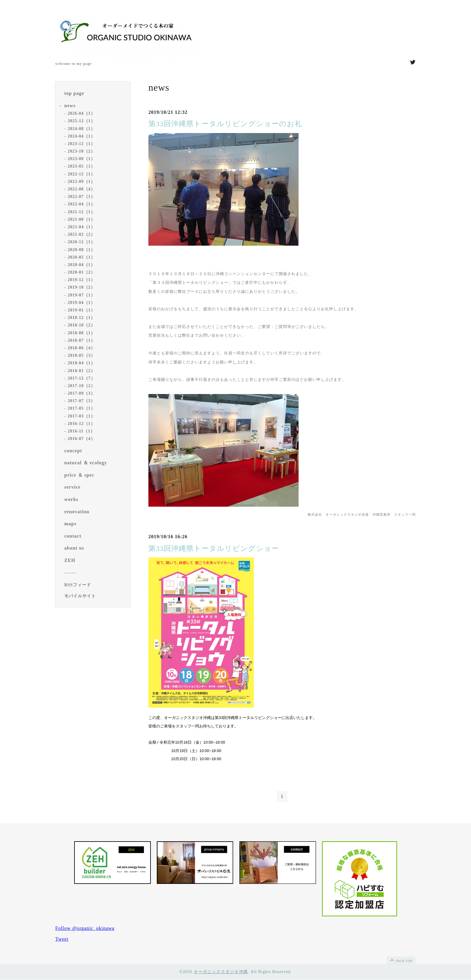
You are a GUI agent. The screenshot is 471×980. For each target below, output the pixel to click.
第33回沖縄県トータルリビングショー (214, 548)
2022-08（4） (81, 189)
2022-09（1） (81, 182)
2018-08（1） (81, 333)
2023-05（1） (81, 166)
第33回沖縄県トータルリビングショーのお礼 (225, 124)
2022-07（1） (81, 197)
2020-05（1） (81, 257)
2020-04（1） (81, 265)
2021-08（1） (81, 219)
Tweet (62, 939)
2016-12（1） (81, 424)
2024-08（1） (81, 129)
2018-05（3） (81, 355)
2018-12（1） (81, 318)
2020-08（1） (81, 250)
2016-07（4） (81, 439)
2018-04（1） (81, 363)
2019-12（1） (81, 280)
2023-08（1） (81, 159)
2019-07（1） (81, 295)
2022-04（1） (81, 204)
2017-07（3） (81, 401)
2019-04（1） (81, 303)
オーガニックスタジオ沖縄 (221, 972)
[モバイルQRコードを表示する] (95, 596)
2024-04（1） (81, 136)
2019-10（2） (81, 287)
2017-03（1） (81, 416)
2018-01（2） (81, 371)
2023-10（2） (81, 151)
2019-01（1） (81, 310)
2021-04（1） (81, 227)
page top (401, 960)
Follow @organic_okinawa (85, 928)
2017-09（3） (81, 393)
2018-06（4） (81, 348)
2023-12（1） (81, 144)
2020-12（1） (81, 242)
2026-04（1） (81, 113)
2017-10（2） (81, 386)
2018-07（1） (81, 340)
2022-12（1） (81, 174)
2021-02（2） (81, 234)
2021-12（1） (81, 212)
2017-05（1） (81, 408)
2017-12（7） (81, 378)
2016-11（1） (81, 431)
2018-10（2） (81, 325)
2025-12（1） (81, 121)
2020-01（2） (81, 272)
